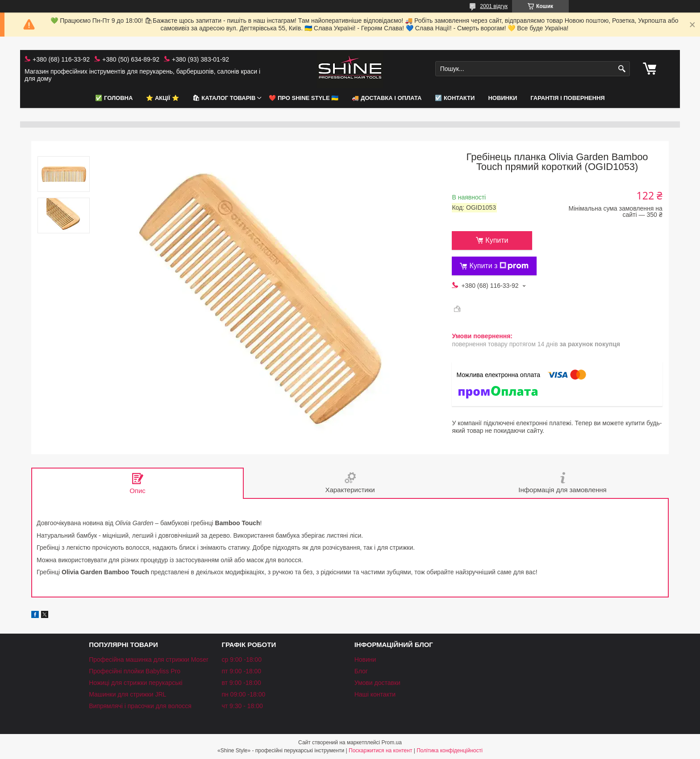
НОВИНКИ (502, 98)
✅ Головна (114, 98)
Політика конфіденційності (450, 751)
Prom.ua (392, 742)
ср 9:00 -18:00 (242, 659)
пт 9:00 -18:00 (241, 671)
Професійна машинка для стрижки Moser (149, 659)
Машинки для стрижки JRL (127, 694)
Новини (365, 659)
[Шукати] (622, 69)
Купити (497, 240)
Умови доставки (377, 683)
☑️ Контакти (455, 98)
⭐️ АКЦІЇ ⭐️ (162, 98)
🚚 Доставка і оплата (387, 98)
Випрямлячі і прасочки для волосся (140, 706)
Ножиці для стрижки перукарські (136, 683)
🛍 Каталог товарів (224, 98)
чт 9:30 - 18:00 (242, 706)
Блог (361, 671)
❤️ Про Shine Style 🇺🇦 (304, 98)
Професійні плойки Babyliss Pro (135, 671)
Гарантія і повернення (567, 98)
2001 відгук (494, 6)
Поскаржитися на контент (380, 751)
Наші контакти (375, 694)
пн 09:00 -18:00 (243, 694)
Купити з (499, 266)
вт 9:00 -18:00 (241, 683)
